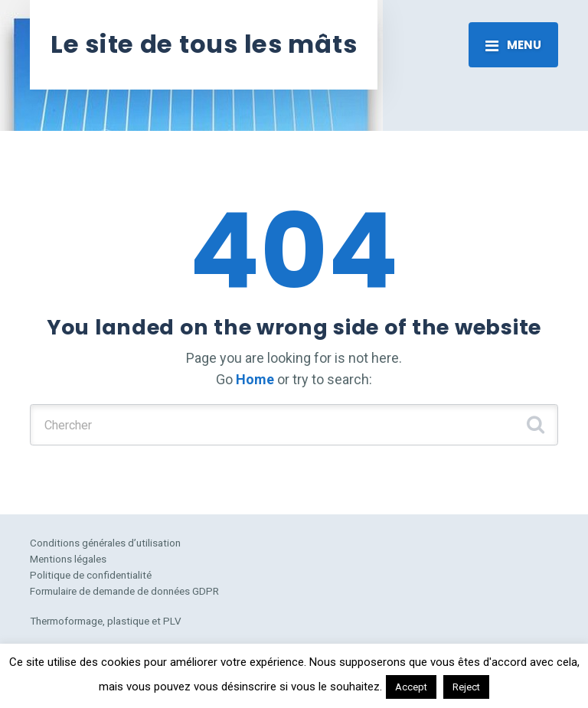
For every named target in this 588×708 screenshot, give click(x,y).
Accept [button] (411, 687)
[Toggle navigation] (513, 44)
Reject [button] (466, 687)
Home (255, 379)
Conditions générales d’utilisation (105, 543)
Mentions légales (68, 559)
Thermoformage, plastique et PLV (106, 621)
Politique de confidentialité (91, 575)
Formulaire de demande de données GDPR (124, 591)
